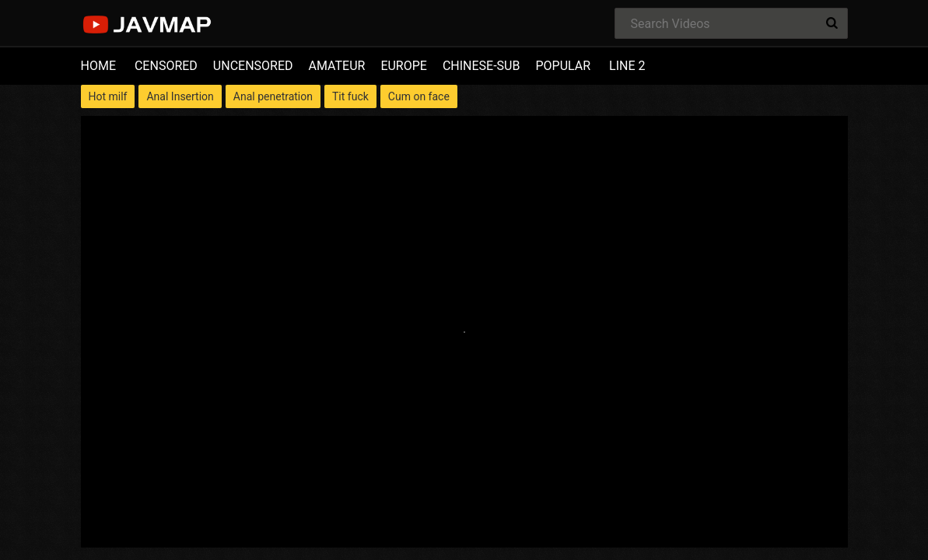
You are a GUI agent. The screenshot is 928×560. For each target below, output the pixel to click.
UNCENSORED (253, 66)
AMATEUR (337, 66)
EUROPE (404, 66)
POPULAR (563, 66)
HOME (98, 66)
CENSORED (166, 66)
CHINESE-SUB (482, 66)
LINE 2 (627, 66)
